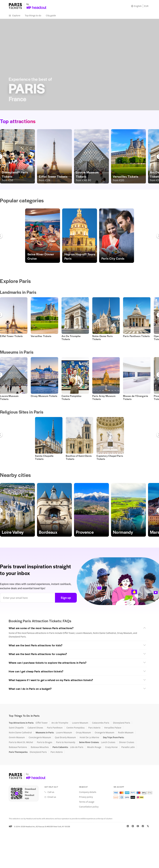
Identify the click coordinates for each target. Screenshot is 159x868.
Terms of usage (87, 802)
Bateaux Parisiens (18, 747)
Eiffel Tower (42, 723)
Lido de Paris (77, 747)
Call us (51, 792)
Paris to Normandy (66, 742)
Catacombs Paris (101, 723)
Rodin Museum (126, 733)
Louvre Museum (80, 723)
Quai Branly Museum (65, 737)
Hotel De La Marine (89, 737)
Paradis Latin (128, 747)
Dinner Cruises (127, 742)
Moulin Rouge (94, 747)
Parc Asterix (94, 728)
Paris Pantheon (55, 728)
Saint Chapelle (16, 728)
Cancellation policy (89, 807)
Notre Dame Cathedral (20, 733)
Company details (88, 792)
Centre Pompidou (75, 728)
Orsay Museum (83, 733)
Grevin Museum (17, 737)
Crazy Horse (111, 747)
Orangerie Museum (104, 733)
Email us (52, 797)
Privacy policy (86, 797)
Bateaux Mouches (40, 747)
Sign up (66, 598)
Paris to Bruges (45, 742)
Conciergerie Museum (40, 737)
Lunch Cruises (108, 742)
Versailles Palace (113, 728)
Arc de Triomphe (60, 723)
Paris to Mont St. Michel (21, 742)
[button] (43, 236)
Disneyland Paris (122, 723)
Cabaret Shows (35, 728)
